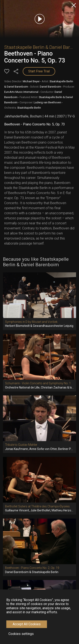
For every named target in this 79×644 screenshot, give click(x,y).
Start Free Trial (39, 71)
